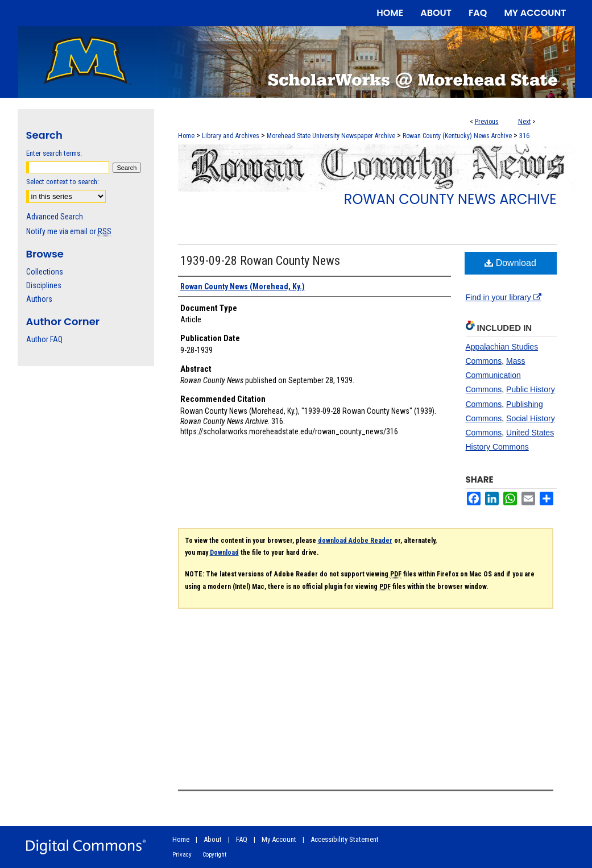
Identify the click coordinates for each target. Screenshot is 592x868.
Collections (45, 272)
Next (524, 122)
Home (186, 136)
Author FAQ (44, 339)
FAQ (242, 839)
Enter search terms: (54, 153)
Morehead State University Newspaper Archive (331, 136)
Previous (487, 122)
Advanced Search (55, 217)
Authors (39, 299)
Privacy (182, 855)
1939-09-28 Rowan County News (260, 261)
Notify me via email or (69, 231)
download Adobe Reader (355, 541)
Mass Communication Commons (496, 375)
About (213, 839)
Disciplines (44, 285)
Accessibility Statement (345, 839)
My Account (279, 839)
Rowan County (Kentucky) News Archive (457, 136)
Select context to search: (63, 182)
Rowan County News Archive (450, 199)
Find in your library (504, 297)
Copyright (214, 855)
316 (524, 136)
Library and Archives (231, 136)
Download (510, 263)
